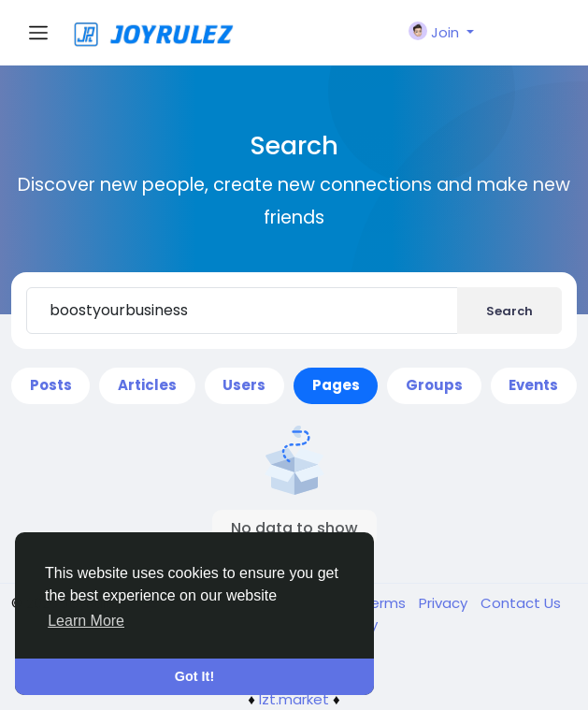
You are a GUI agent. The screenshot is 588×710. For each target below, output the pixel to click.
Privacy (445, 603)
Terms (386, 603)
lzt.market (294, 699)
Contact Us (521, 603)
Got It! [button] (194, 676)
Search (509, 311)
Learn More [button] (86, 621)
